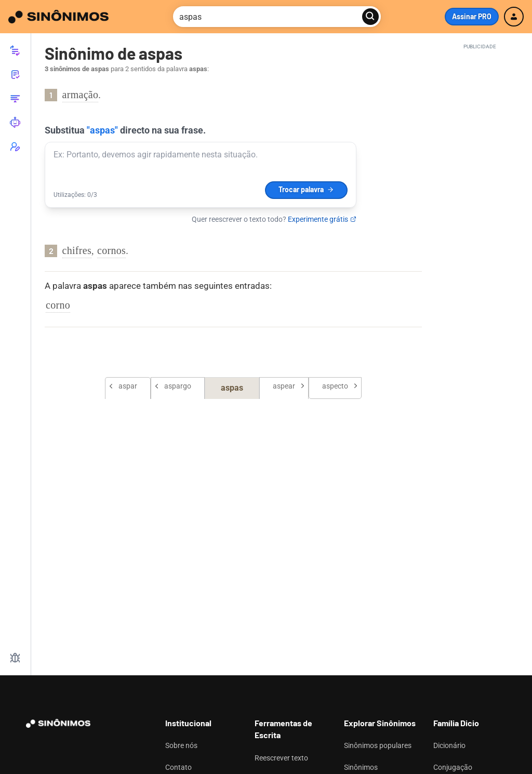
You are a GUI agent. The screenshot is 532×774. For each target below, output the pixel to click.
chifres (77, 250)
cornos (111, 250)
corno (58, 305)
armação (81, 95)
